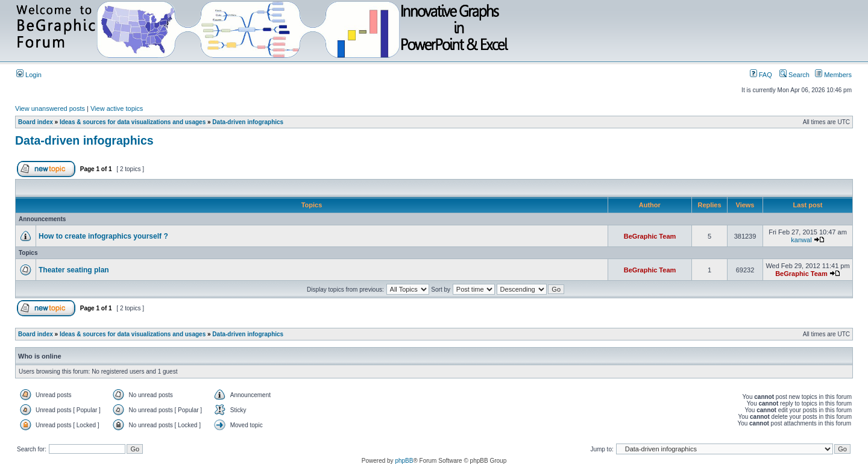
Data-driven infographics (248, 122)
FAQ (761, 75)
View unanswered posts (50, 108)
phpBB (404, 461)
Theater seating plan (74, 270)
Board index (36, 122)
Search (794, 75)
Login (29, 75)
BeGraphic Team (650, 236)
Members (833, 75)
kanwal (801, 240)
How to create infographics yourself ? (103, 236)
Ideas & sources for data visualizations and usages (133, 122)
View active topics (117, 108)
